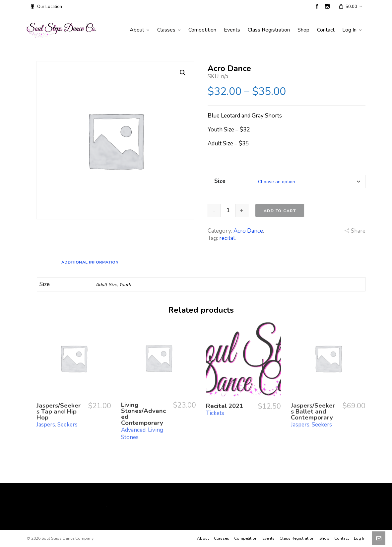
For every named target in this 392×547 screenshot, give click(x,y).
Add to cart (280, 211)
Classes (222, 538)
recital (227, 238)
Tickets (215, 400)
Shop (324, 538)
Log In (360, 538)
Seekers (67, 409)
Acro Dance (248, 231)
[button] (183, 73)
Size (220, 181)
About (203, 538)
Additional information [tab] (90, 262)
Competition (246, 538)
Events (268, 538)
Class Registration (297, 538)
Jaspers (46, 409)
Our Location (46, 7)
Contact (342, 538)
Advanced (133, 413)
